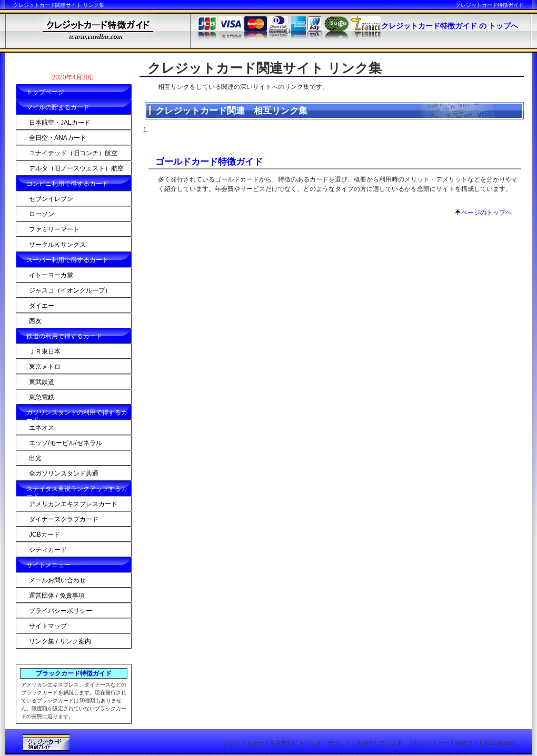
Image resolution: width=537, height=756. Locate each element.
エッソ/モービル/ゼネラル (66, 443)
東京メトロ (45, 367)
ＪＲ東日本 (45, 351)
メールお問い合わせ (57, 580)
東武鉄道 (42, 382)
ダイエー (42, 306)
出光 (35, 458)
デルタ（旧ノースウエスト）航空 (76, 168)
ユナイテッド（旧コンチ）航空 (73, 153)
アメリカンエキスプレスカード (73, 504)
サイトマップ (48, 626)
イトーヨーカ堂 (51, 275)
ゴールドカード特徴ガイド (209, 162)
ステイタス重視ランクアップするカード (77, 491)
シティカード (48, 550)
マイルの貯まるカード (58, 107)
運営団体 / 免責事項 (57, 596)
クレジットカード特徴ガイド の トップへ (450, 26)
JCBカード (44, 535)
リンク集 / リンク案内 (60, 641)
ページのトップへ (486, 213)
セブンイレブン (51, 199)
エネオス (42, 428)
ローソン (42, 214)
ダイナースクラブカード (64, 519)
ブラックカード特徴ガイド (74, 673)
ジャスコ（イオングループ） (70, 290)
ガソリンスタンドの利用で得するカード (77, 414)
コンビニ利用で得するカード (67, 184)
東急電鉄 (42, 397)
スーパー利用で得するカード (67, 260)
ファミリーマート (54, 229)
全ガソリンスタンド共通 (64, 473)
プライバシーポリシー (61, 611)
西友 (35, 321)
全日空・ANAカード (58, 138)
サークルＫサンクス (57, 245)
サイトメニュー (48, 565)
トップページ (45, 92)
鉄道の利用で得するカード (64, 336)
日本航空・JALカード (60, 123)
